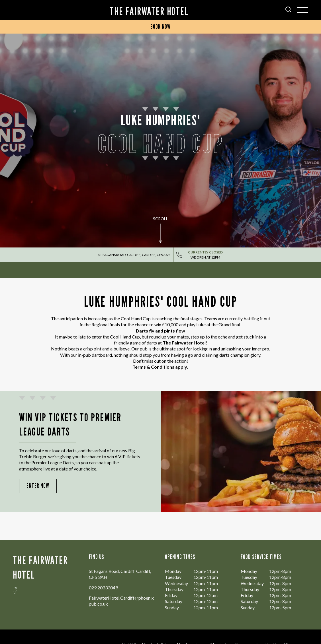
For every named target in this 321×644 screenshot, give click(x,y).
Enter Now (38, 486)
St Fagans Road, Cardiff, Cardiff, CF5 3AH (134, 255)
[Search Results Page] (288, 10)
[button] (161, 236)
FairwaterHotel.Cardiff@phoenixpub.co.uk (121, 601)
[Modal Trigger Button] (302, 10)
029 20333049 (103, 588)
